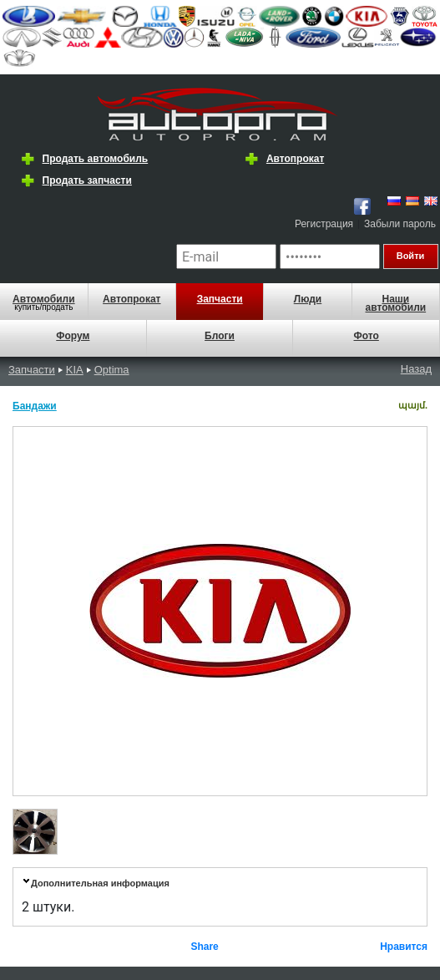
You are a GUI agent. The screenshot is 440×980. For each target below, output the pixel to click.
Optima (112, 370)
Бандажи (35, 406)
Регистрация (324, 224)
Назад (416, 369)
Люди (308, 299)
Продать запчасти (87, 180)
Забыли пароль (400, 224)
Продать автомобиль (96, 159)
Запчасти (220, 299)
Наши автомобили (396, 303)
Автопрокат (295, 159)
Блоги (220, 336)
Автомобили (44, 299)
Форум (73, 336)
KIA (75, 370)
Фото (367, 336)
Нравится (404, 947)
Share (204, 947)
